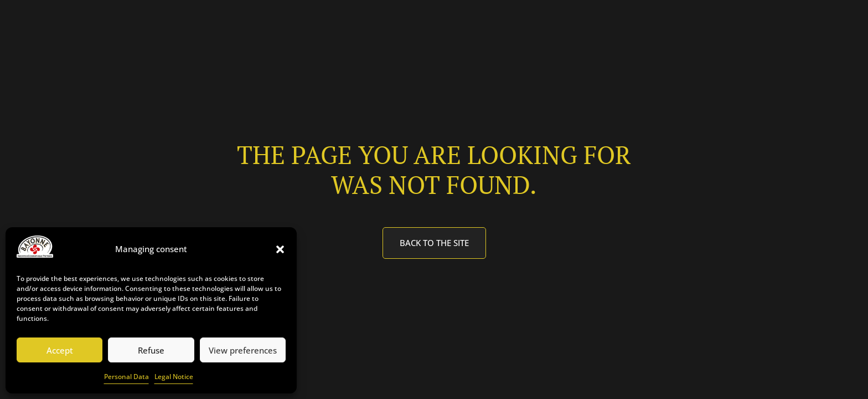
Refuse (151, 350)
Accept (60, 350)
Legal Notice (174, 377)
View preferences (243, 350)
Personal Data (126, 377)
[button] (280, 249)
